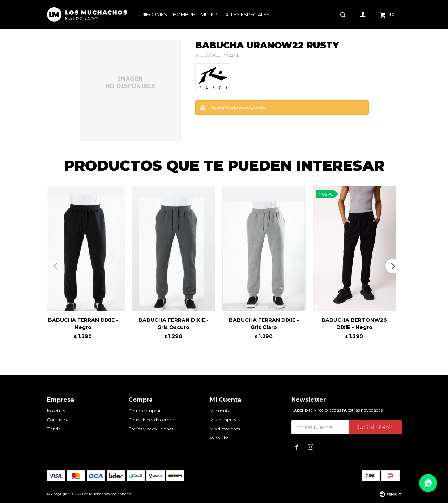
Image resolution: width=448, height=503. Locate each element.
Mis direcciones (225, 429)
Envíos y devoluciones (151, 429)
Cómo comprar (145, 411)
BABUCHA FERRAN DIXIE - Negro (83, 324)
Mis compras (223, 420)
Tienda (54, 429)
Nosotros (56, 411)
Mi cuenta (220, 411)
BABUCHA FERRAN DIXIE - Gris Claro (264, 324)
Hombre (184, 14)
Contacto (57, 420)
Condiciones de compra (153, 420)
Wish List (219, 438)
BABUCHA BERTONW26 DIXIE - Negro (354, 324)
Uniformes (152, 14)
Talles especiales (246, 14)
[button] (393, 266)
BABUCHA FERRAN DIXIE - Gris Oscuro (174, 324)
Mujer (209, 14)
